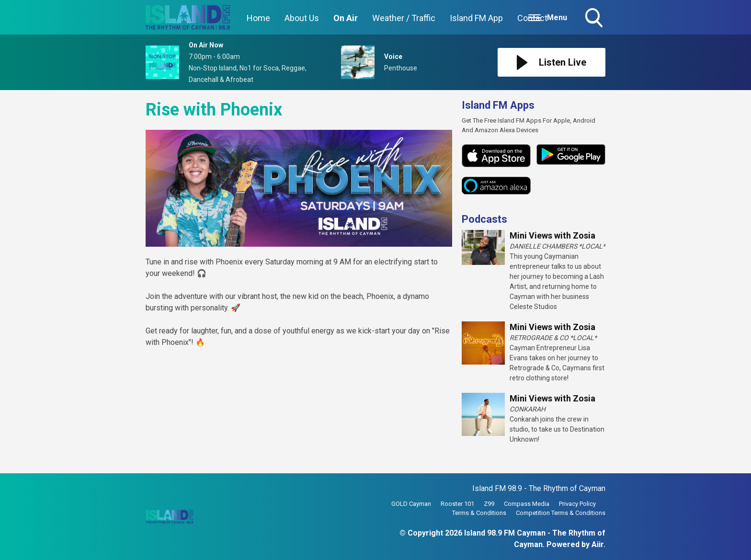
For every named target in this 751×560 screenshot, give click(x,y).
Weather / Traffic (404, 18)
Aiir (597, 544)
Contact (532, 18)
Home (258, 18)
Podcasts (484, 219)
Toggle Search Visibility (595, 19)
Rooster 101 (457, 504)
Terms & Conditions (479, 513)
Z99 (489, 504)
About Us (302, 18)
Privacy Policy (577, 504)
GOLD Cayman (411, 504)
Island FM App (476, 18)
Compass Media (527, 504)
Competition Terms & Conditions (561, 513)
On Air (346, 18)
